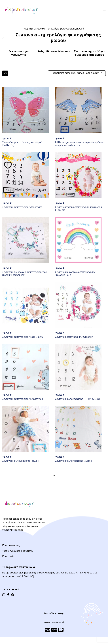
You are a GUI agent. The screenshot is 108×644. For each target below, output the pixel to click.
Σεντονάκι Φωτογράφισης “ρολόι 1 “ (21, 461)
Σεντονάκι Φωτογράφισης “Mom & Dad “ (78, 399)
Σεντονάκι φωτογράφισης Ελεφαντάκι (23, 399)
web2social (59, 623)
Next (64, 477)
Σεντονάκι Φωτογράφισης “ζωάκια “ (74, 461)
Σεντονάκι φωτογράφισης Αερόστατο (22, 208)
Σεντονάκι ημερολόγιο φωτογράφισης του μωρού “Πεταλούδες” (25, 274)
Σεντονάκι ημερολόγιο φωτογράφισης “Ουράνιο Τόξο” (75, 274)
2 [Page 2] (54, 477)
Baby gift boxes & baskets (54, 52)
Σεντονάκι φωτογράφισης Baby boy (23, 337)
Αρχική (28, 29)
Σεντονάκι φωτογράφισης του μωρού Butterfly (22, 144)
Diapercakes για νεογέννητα (19, 54)
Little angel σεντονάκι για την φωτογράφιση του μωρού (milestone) (80, 144)
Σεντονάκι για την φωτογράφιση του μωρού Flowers (78, 209)
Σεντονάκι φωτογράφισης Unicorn (74, 337)
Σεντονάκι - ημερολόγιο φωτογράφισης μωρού (89, 54)
